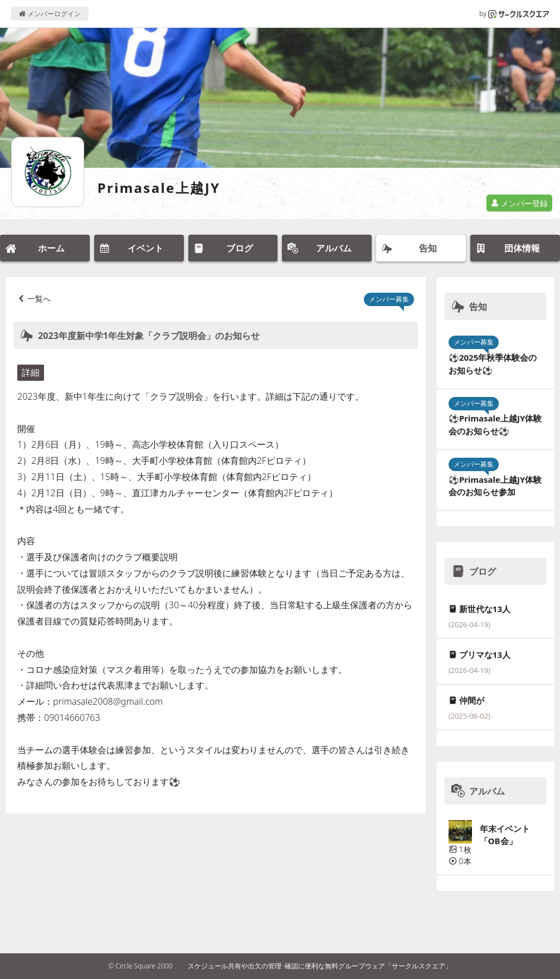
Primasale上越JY (159, 188)
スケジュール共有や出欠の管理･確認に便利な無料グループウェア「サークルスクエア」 (320, 966)
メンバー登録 (519, 203)
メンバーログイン (50, 14)
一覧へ (39, 299)
